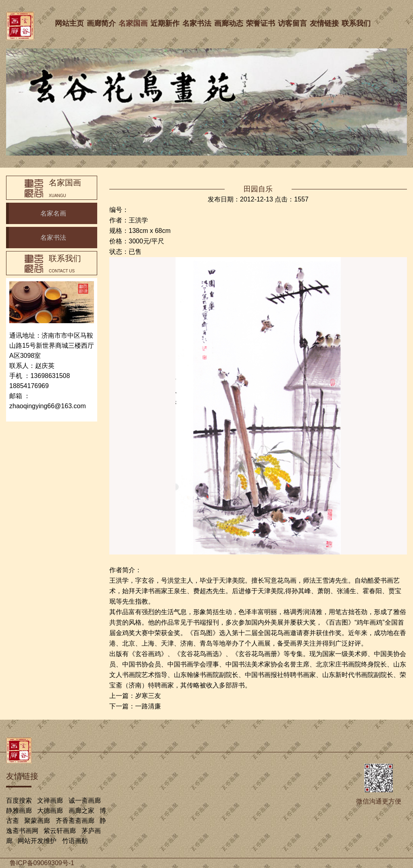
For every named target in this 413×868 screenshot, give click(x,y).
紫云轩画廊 (60, 831)
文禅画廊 (50, 801)
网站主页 (71, 23)
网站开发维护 (37, 841)
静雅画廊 (19, 811)
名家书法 (198, 23)
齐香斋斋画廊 (75, 821)
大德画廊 (50, 811)
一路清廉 (148, 706)
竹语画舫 (75, 841)
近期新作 (166, 23)
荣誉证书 (262, 23)
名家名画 (53, 213)
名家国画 (134, 23)
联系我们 (357, 23)
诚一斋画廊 (85, 801)
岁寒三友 (148, 696)
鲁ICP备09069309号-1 (42, 863)
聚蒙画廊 (37, 821)
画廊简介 (102, 23)
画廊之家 (81, 811)
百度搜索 (19, 801)
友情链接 (325, 23)
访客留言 (294, 23)
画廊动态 (230, 23)
